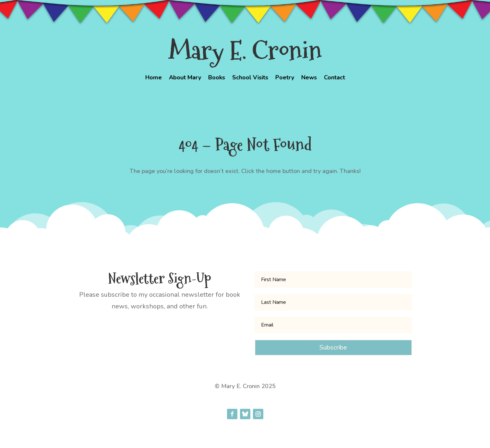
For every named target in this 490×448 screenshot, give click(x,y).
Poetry (285, 78)
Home (154, 78)
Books (217, 78)
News (309, 78)
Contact (335, 78)
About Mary (185, 78)
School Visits (250, 78)
